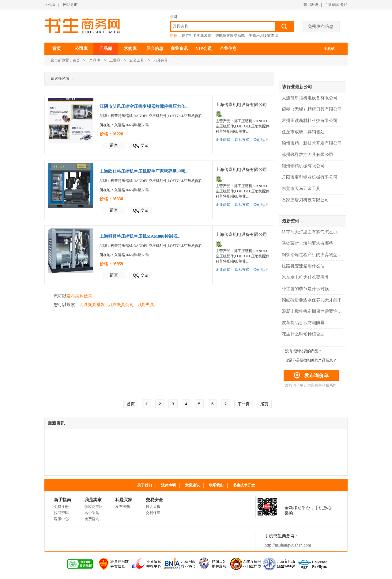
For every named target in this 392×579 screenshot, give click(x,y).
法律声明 (168, 485)
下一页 (244, 404)
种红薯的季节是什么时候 (305, 289)
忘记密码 (311, 5)
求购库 (130, 49)
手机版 (50, 5)
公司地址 (261, 140)
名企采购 (92, 513)
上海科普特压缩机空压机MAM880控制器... (140, 236)
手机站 (329, 49)
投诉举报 (153, 507)
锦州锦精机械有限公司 (303, 166)
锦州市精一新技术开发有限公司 (312, 143)
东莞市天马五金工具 (301, 189)
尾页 (264, 404)
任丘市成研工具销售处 (303, 132)
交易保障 (153, 513)
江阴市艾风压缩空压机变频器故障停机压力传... (144, 106)
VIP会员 (204, 49)
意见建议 (192, 485)
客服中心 (61, 519)
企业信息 (228, 49)
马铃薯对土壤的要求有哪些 (307, 243)
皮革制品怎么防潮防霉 (303, 323)
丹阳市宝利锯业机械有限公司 (310, 177)
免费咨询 (92, 519)
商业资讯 (179, 49)
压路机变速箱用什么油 (303, 266)
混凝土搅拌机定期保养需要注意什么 (313, 311)
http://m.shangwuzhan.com (288, 545)
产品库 (106, 49)
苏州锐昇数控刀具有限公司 (307, 155)
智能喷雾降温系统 (230, 36)
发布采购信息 (79, 296)
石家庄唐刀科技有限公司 (305, 200)
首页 (57, 49)
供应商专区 (94, 507)
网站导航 (70, 5)
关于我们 (145, 485)
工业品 (115, 60)
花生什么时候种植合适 (303, 334)
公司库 (81, 49)
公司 (174, 17)
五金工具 (137, 60)
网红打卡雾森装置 (197, 36)
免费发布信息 (321, 26)
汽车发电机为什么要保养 (305, 277)
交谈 (141, 145)
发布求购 (123, 507)
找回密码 (61, 513)
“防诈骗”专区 (337, 5)
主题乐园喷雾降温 (263, 36)
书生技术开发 (244, 485)
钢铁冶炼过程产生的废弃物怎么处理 (313, 255)
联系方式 (242, 140)
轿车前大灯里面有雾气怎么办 (310, 232)
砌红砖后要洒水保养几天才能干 (312, 300)
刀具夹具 (160, 60)
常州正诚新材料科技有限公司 (310, 121)
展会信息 (155, 49)
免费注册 (61, 507)
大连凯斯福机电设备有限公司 (310, 98)
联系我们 (216, 485)
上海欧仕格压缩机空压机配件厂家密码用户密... (144, 171)
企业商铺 (223, 140)
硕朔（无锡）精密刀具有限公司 (312, 109)
